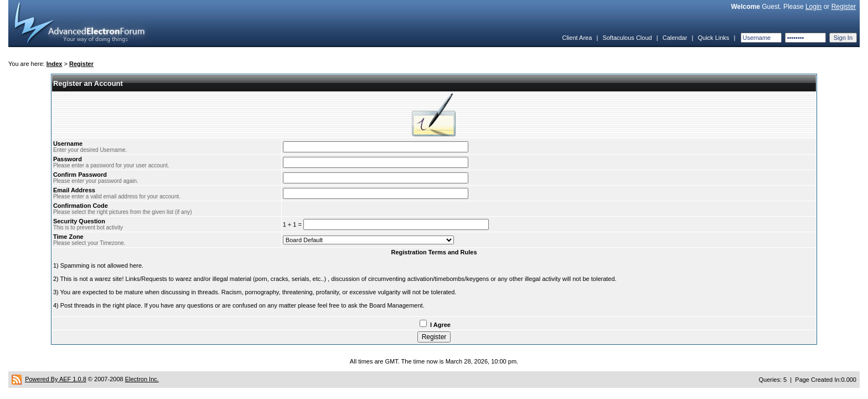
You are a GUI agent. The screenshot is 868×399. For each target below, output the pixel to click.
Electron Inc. (142, 379)
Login (813, 7)
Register (844, 7)
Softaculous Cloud (627, 38)
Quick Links (713, 38)
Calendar (675, 38)
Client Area (577, 38)
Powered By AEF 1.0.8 (56, 379)
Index (55, 64)
